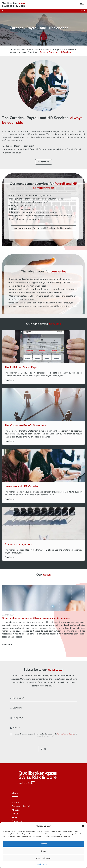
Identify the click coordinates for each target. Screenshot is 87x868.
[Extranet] (1, 11)
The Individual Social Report (22, 367)
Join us (15, 814)
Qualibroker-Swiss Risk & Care (24, 49)
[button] (83, 826)
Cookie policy (42, 864)
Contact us (44, 162)
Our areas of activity (22, 806)
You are (15, 802)
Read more (10, 380)
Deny (43, 851)
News (15, 818)
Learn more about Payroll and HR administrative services (43, 228)
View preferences (43, 858)
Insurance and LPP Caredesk (22, 486)
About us (16, 810)
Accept (44, 844)
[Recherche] (41, 11)
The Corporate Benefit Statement (25, 425)
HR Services (46, 49)
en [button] (82, 11)
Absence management (19, 544)
